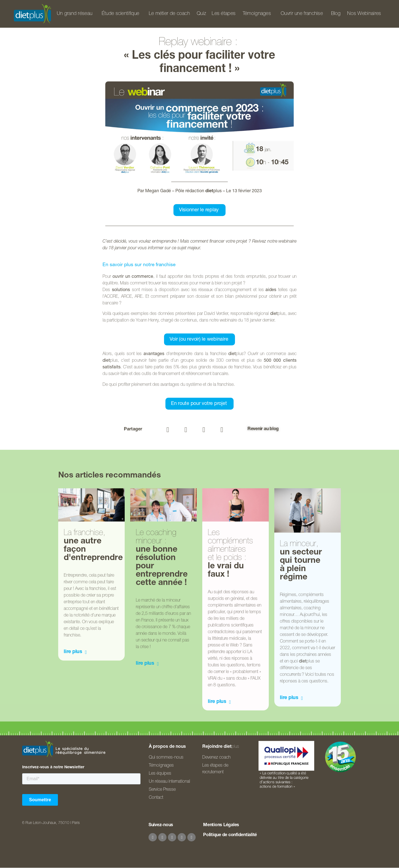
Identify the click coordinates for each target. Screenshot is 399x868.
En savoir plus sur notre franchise (139, 265)
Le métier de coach (169, 14)
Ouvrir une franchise (302, 14)
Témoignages (257, 14)
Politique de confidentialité (230, 835)
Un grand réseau (75, 14)
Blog (336, 14)
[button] (168, 430)
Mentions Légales (221, 825)
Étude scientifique (120, 14)
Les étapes (224, 14)
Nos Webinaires (364, 14)
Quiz (201, 14)
